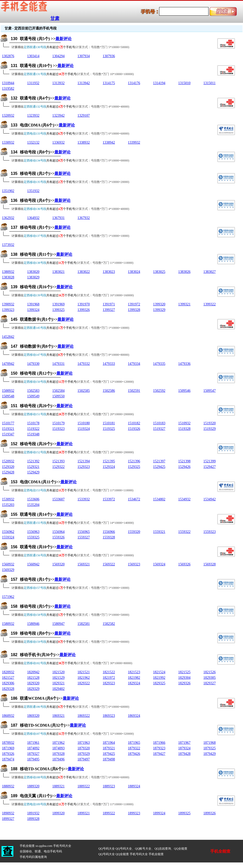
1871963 (84, 743)
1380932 (8, 272)
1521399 (210, 461)
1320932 (8, 116)
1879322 (134, 748)
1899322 (109, 813)
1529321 (33, 467)
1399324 (33, 310)
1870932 (8, 743)
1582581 (84, 624)
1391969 (59, 304)
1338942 (109, 142)
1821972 (109, 678)
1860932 (8, 716)
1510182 (134, 423)
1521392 (33, 461)
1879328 (59, 754)
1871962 (59, 743)
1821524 (159, 672)
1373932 (8, 245)
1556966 (109, 532)
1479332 (84, 364)
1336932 (59, 142)
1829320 (33, 683)
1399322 (210, 304)
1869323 (109, 716)
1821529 (59, 678)
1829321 (59, 683)
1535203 (8, 505)
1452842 (8, 337)
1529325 (134, 467)
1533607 (59, 499)
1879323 (159, 748)
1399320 (159, 304)
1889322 (84, 786)
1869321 (59, 716)
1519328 (184, 429)
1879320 (84, 748)
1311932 (33, 83)
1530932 (8, 499)
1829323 (109, 683)
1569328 (210, 564)
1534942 (210, 499)
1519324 (84, 429)
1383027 (210, 272)
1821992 (159, 678)
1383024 (134, 272)
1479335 (159, 364)
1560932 (8, 564)
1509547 (210, 391)
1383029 (33, 277)
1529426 (184, 467)
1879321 (109, 748)
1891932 (33, 813)
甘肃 (55, 18)
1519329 (210, 429)
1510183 (159, 423)
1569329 (8, 570)
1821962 (84, 678)
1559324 (8, 537)
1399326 (84, 310)
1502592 (159, 391)
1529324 (109, 467)
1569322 (109, 564)
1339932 (134, 142)
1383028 (8, 277)
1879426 (134, 754)
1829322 (84, 683)
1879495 (33, 759)
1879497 (84, 759)
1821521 (84, 672)
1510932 (184, 423)
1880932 (8, 786)
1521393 (59, 461)
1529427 (210, 467)
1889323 (109, 786)
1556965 (84, 532)
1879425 (109, 754)
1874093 (59, 748)
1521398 (184, 461)
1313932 (59, 83)
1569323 (134, 564)
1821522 (109, 672)
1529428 (8, 472)
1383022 (84, 272)
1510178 (33, 423)
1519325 (109, 429)
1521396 (134, 461)
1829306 (8, 683)
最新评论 (63, 39)
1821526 (210, 672)
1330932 (8, 142)
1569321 (84, 564)
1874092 (33, 748)
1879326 (8, 754)
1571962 (8, 597)
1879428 (184, 754)
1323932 (33, 116)
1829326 (184, 683)
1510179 (59, 423)
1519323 (59, 429)
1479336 (184, 364)
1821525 (184, 672)
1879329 (84, 754)
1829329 (33, 689)
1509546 (184, 391)
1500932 (8, 391)
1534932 (184, 499)
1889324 (134, 786)
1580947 (59, 624)
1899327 (8, 819)
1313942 (84, 83)
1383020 (33, 272)
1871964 (109, 743)
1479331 (59, 364)
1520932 (8, 461)
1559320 (134, 532)
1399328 (134, 310)
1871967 (184, 743)
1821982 (134, 678)
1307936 (109, 56)
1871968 (210, 743)
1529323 (84, 467)
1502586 (109, 391)
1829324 (134, 683)
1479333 (109, 364)
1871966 (159, 743)
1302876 (8, 56)
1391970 (84, 304)
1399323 (8, 310)
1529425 (159, 467)
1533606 (33, 499)
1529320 (8, 467)
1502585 (84, 391)
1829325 (159, 683)
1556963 (33, 532)
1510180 (84, 423)
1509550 (59, 396)
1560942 (33, 564)
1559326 (59, 537)
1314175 (109, 83)
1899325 (184, 813)
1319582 (8, 89)
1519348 (33, 434)
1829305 (210, 678)
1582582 (109, 624)
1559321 (159, 532)
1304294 (59, 56)
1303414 (33, 56)
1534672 (134, 499)
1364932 (33, 218)
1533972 (109, 499)
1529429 (33, 472)
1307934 (84, 56)
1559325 (33, 537)
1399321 (184, 304)
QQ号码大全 (106, 849)
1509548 (8, 396)
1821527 (8, 678)
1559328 (109, 537)
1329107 (84, 116)
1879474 (8, 759)
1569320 (59, 564)
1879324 (184, 748)
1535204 (33, 505)
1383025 (159, 272)
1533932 (84, 499)
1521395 (109, 461)
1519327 (159, 429)
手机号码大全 (62, 846)
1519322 (33, 429)
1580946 (33, 624)
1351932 (33, 191)
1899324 (159, 813)
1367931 (59, 218)
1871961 (33, 743)
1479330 (33, 364)
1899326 (210, 813)
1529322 (59, 467)
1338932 (84, 142)
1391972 (134, 304)
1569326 (184, 564)
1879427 (159, 754)
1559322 (184, 532)
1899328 (33, 819)
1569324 (159, 564)
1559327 (84, 537)
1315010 (184, 83)
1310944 (8, 83)
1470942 (8, 364)
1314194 (159, 83)
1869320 (33, 716)
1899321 (84, 813)
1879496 (59, 759)
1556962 (8, 532)
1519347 (8, 434)
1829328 (8, 689)
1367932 (84, 218)
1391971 (109, 304)
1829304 (184, 678)
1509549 (33, 396)
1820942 (33, 672)
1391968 (33, 304)
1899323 (134, 813)
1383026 (184, 272)
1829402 (59, 689)
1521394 (84, 461)
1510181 (109, 423)
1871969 (8, 748)
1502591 (134, 391)
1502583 (33, 391)
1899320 (59, 813)
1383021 (59, 272)
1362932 (8, 218)
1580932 (8, 624)
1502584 (59, 391)
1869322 (84, 716)
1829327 (210, 683)
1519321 (8, 429)
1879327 (33, 754)
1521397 (159, 461)
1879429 (210, 754)
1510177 (8, 423)
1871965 (134, 743)
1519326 (134, 429)
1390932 (8, 304)
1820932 (8, 672)
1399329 (159, 310)
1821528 (33, 678)
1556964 (59, 532)
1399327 (109, 310)
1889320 (33, 786)
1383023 (109, 272)
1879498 (109, 759)
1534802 (159, 499)
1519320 (210, 423)
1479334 (134, 364)
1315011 (210, 83)
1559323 (210, 532)
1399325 (59, 310)
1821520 (59, 672)
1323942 (59, 116)
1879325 (210, 748)
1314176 (134, 83)
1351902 (8, 191)
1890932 (8, 813)
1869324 (134, 716)
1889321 (59, 786)
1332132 (33, 142)
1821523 (134, 672)
